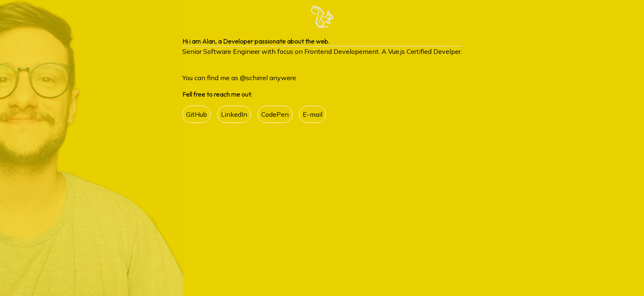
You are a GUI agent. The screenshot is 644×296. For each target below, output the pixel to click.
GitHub (197, 114)
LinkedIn (234, 114)
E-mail (313, 114)
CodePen (275, 114)
